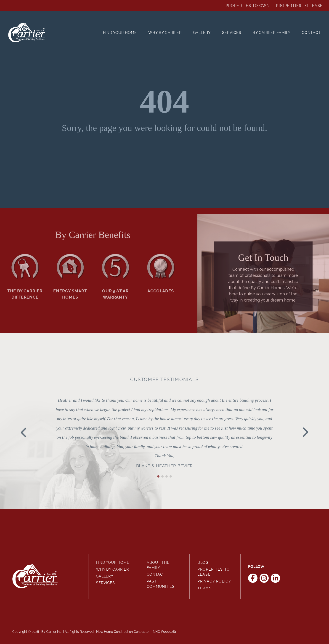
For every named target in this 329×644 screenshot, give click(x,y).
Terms (204, 588)
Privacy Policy (214, 581)
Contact (311, 33)
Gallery (202, 33)
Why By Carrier (165, 33)
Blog (203, 562)
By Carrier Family (272, 33)
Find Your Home (120, 33)
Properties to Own (248, 6)
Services (232, 33)
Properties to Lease (299, 6)
